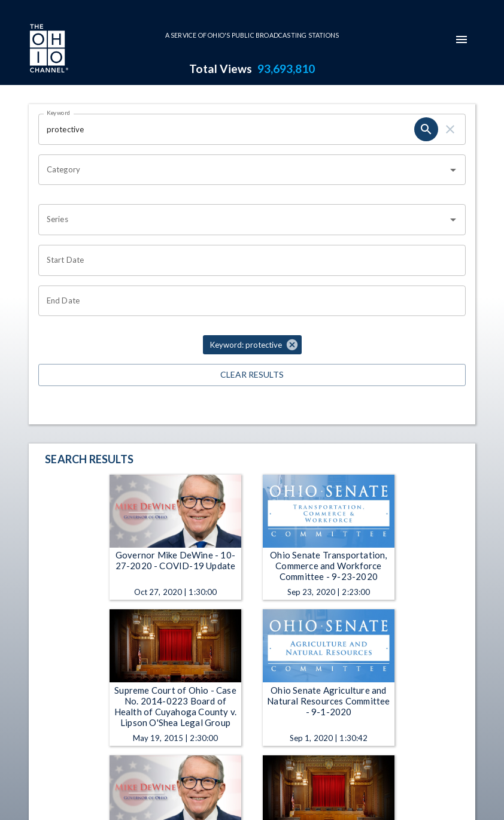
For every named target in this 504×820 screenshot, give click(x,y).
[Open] (453, 170)
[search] (426, 129)
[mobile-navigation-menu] (462, 40)
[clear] (450, 129)
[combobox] (243, 170)
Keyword (59, 113)
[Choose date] (248, 260)
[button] (252, 345)
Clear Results (252, 375)
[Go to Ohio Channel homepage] (48, 50)
